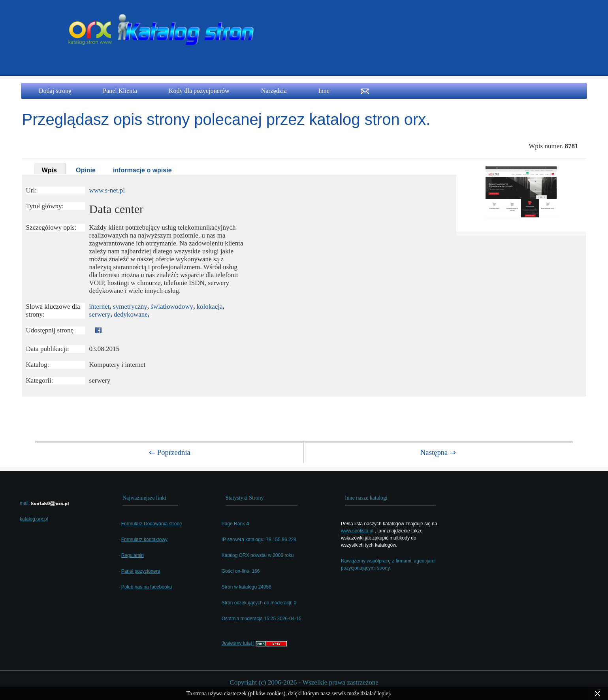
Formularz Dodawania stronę (152, 524)
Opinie (86, 170)
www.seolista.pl (357, 531)
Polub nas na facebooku (147, 587)
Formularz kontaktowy (144, 540)
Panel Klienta (120, 91)
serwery (100, 314)
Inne (324, 91)
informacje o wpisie (142, 170)
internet (100, 307)
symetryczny (130, 307)
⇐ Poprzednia (170, 452)
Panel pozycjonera (141, 571)
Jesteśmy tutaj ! (238, 643)
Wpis (49, 170)
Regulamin (133, 555)
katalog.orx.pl (34, 519)
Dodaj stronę (55, 91)
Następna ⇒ (438, 452)
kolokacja (210, 307)
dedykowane (131, 314)
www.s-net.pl (107, 190)
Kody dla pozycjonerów (199, 91)
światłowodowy (172, 307)
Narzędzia (274, 91)
